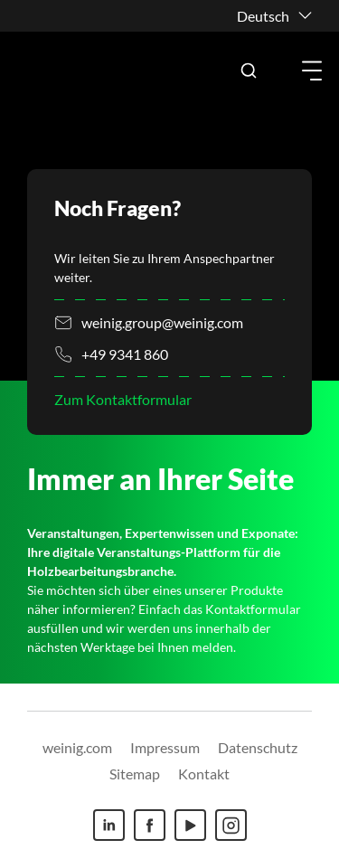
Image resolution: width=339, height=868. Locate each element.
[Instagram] (231, 825)
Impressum (165, 747)
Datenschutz (258, 747)
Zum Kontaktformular (123, 399)
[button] (249, 71)
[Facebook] (150, 825)
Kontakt (204, 774)
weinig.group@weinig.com (162, 322)
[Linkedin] (109, 825)
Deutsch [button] (263, 16)
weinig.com (77, 747)
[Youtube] (190, 825)
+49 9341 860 (125, 354)
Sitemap (135, 774)
